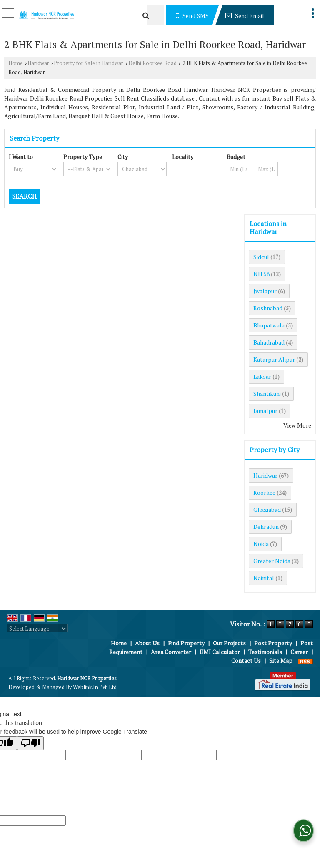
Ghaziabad (267, 509)
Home (16, 63)
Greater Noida (272, 561)
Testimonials (265, 652)
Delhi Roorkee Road (152, 63)
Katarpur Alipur (274, 359)
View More (297, 425)
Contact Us (246, 660)
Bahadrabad (269, 342)
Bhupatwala (269, 325)
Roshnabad (268, 308)
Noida (261, 544)
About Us (147, 643)
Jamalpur (265, 411)
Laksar (262, 376)
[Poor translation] (30, 743)
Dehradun (266, 527)
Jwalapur (265, 291)
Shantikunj (267, 394)
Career (299, 652)
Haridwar (38, 63)
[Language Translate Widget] (37, 629)
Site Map (281, 660)
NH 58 (261, 274)
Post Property (273, 643)
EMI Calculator (220, 652)
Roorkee (264, 492)
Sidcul (261, 257)
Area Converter (171, 652)
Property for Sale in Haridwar (89, 63)
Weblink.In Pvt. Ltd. (95, 687)
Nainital (264, 578)
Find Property (186, 643)
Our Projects (229, 643)
